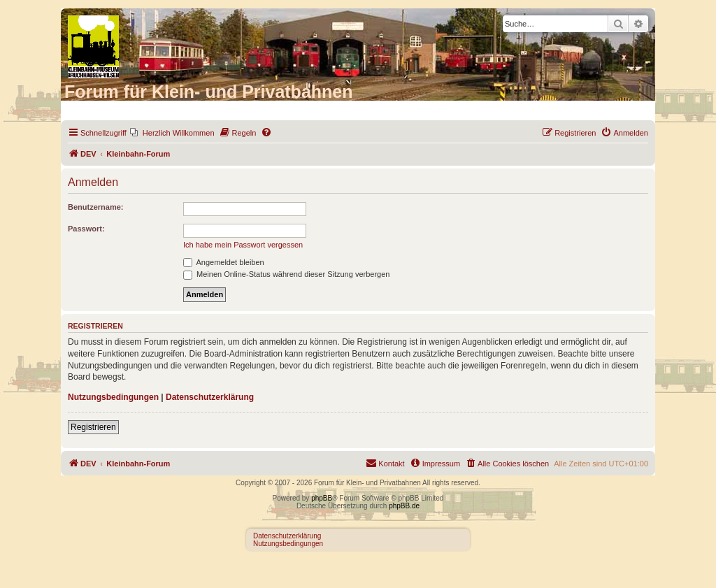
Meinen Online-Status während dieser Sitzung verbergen (286, 274)
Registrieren (93, 427)
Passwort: (86, 229)
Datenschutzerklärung (210, 397)
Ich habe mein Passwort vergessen (243, 245)
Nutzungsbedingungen (113, 397)
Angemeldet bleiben (224, 262)
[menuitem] (172, 133)
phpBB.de (404, 506)
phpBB (322, 498)
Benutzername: (95, 207)
